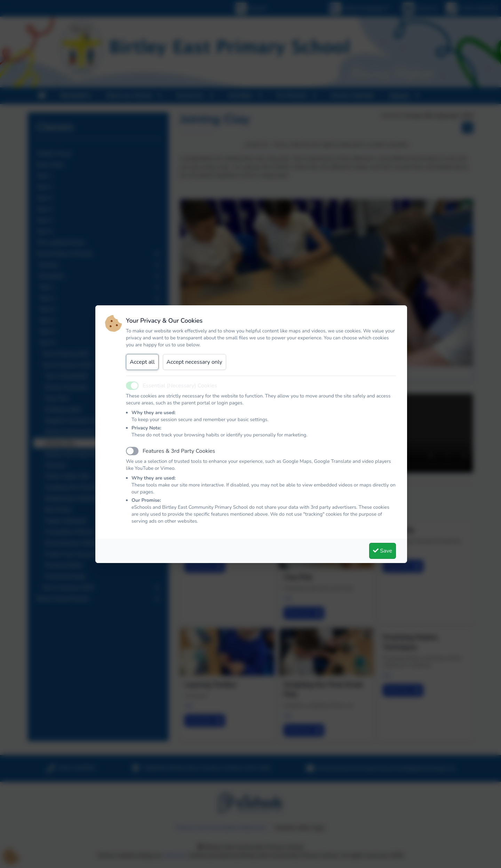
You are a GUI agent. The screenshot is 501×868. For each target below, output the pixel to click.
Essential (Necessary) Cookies (180, 386)
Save (383, 551)
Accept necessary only (194, 362)
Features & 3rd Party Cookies (179, 451)
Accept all (142, 362)
